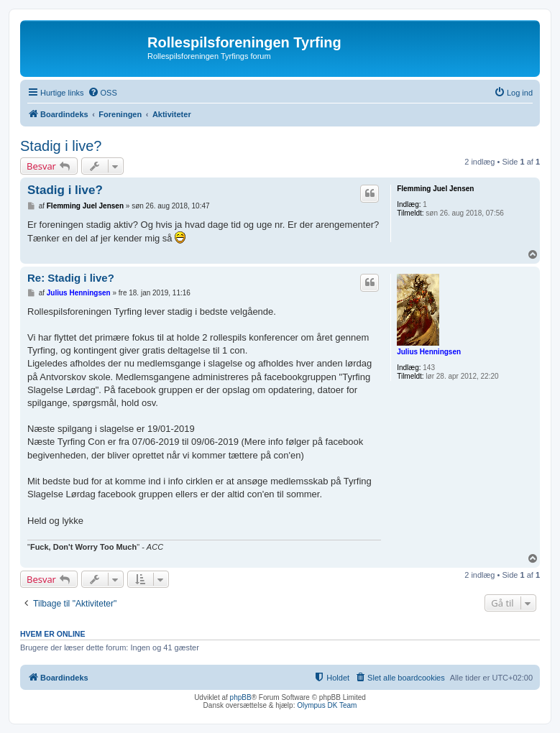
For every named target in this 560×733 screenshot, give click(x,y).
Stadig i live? (61, 146)
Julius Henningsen (429, 352)
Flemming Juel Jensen (435, 189)
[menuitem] (102, 93)
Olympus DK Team (327, 705)
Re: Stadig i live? (71, 278)
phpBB (241, 697)
